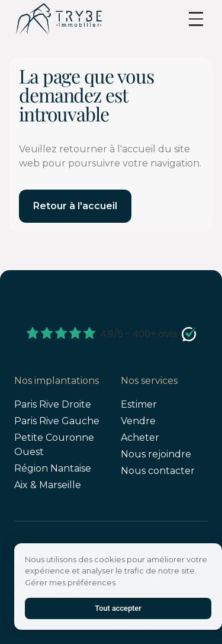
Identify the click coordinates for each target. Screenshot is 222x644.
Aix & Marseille (48, 485)
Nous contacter (158, 471)
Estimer (139, 404)
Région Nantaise (53, 468)
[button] (196, 19)
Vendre (138, 421)
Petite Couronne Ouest (54, 445)
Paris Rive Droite (53, 404)
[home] (59, 19)
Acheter (140, 438)
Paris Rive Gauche (57, 421)
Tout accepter (118, 608)
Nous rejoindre (156, 454)
